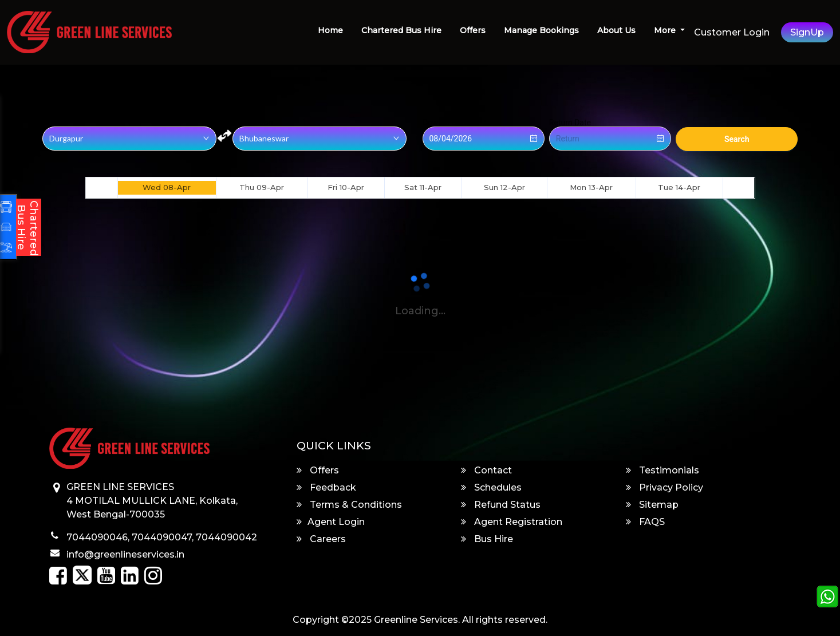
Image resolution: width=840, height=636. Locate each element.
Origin (53, 123)
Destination (253, 123)
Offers (473, 30)
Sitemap (652, 505)
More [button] (666, 30)
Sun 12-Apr (504, 187)
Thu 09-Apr (262, 187)
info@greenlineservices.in (125, 554)
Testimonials (662, 470)
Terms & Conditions (349, 505)
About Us (616, 30)
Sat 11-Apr (423, 187)
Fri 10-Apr (346, 187)
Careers (321, 539)
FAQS (645, 522)
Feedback (326, 487)
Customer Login (732, 32)
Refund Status (501, 505)
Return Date (570, 123)
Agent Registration (512, 522)
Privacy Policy (664, 487)
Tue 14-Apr (679, 187)
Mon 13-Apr (591, 187)
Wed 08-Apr (167, 187)
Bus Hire (487, 539)
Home (330, 30)
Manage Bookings (541, 30)
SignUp (807, 32)
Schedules (491, 487)
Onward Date (445, 123)
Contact (486, 470)
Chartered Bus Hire (401, 30)
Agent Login (331, 522)
